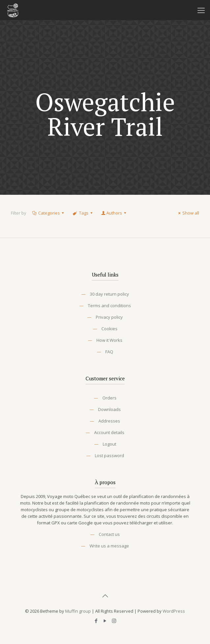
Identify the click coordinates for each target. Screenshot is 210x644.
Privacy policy (109, 317)
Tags (83, 213)
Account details (109, 432)
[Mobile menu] (201, 10)
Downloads (109, 409)
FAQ (109, 352)
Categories (49, 213)
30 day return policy (109, 294)
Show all (188, 213)
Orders (109, 398)
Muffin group (78, 611)
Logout (109, 444)
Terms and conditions (109, 306)
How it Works (109, 340)
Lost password (109, 455)
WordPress (174, 611)
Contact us (109, 534)
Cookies (109, 329)
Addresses (109, 421)
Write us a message (109, 546)
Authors (114, 213)
